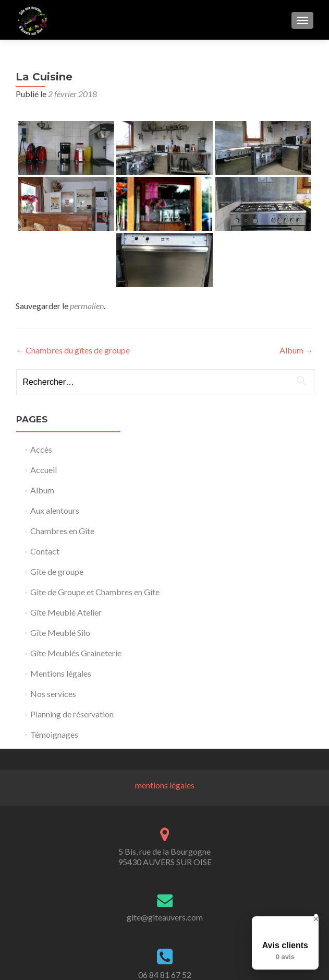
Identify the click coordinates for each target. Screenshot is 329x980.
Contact (45, 551)
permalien (87, 306)
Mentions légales (61, 673)
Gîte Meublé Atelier (66, 612)
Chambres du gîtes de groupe (73, 350)
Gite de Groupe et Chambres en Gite (95, 592)
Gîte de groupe (57, 571)
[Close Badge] (316, 919)
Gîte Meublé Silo (60, 633)
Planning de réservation (72, 714)
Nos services (53, 694)
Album (296, 350)
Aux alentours (55, 510)
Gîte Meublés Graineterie (76, 653)
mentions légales (165, 785)
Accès (41, 449)
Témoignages (54, 734)
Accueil (44, 470)
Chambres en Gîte (62, 531)
